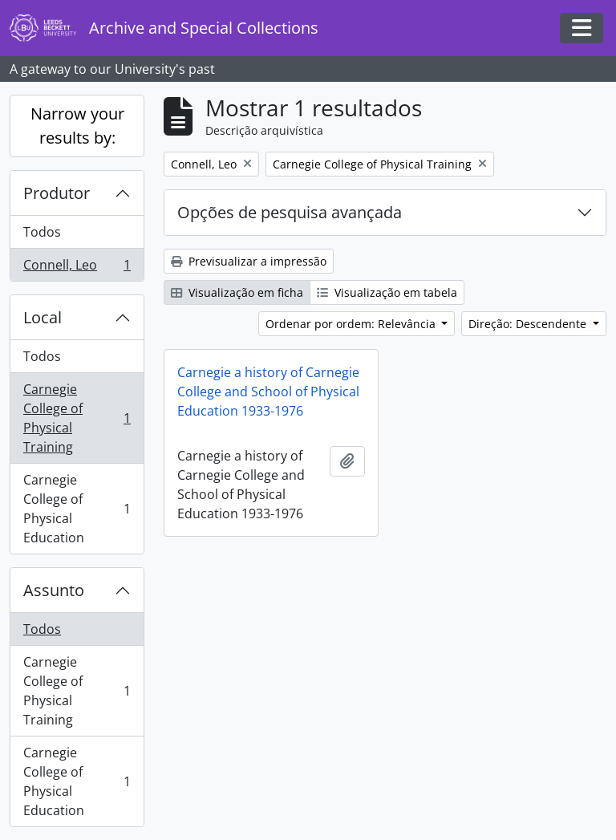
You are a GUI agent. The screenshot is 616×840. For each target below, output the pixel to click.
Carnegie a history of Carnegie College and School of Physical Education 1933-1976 (268, 392)
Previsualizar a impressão (249, 261)
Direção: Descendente (529, 324)
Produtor (57, 193)
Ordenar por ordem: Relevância (352, 324)
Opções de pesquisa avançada (290, 212)
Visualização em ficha (237, 292)
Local (43, 317)
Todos (42, 232)
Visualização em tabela (387, 292)
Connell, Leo (77, 268)
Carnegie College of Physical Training (77, 418)
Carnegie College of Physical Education (77, 509)
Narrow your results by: (77, 126)
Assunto (54, 590)
